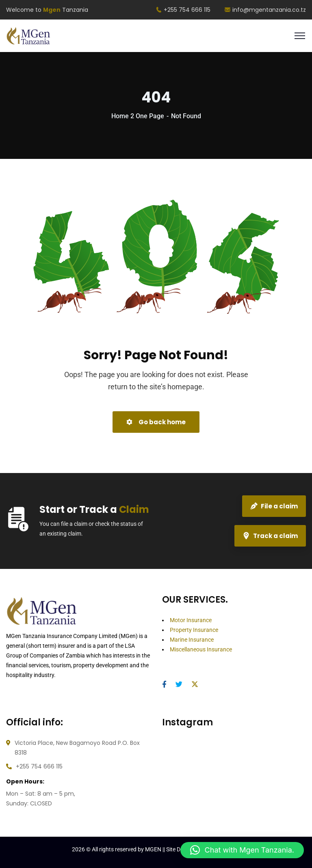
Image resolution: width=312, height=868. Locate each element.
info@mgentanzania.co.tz (265, 10)
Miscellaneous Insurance (201, 649)
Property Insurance (194, 630)
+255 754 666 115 (183, 10)
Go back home (156, 422)
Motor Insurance (191, 620)
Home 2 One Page (138, 116)
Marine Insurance (192, 640)
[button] (242, 850)
